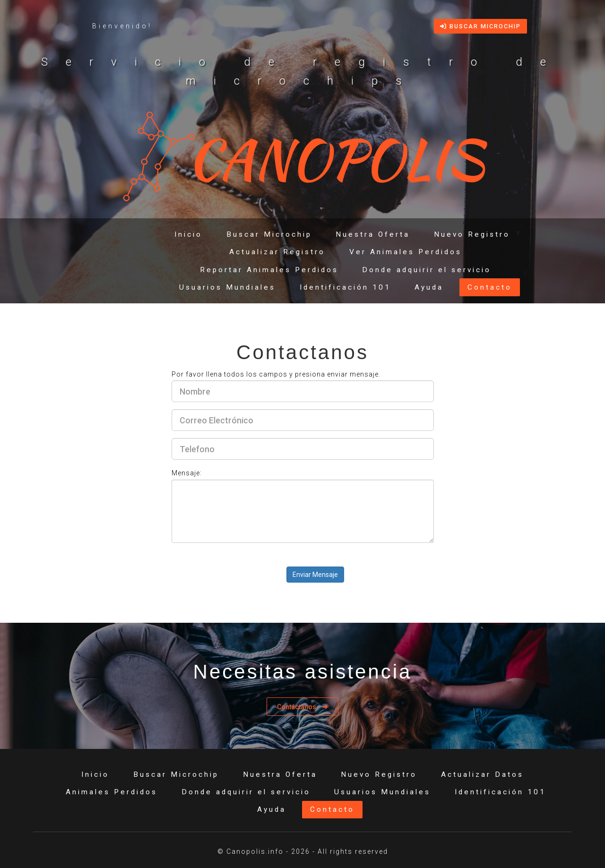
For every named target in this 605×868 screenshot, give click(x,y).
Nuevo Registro (472, 234)
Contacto (490, 287)
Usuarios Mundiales (227, 287)
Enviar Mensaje (315, 575)
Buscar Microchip (480, 26)
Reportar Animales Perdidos (269, 270)
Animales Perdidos (112, 792)
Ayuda (429, 287)
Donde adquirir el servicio (427, 270)
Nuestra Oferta (373, 234)
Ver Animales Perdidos (406, 252)
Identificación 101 (345, 287)
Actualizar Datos (482, 774)
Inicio (188, 234)
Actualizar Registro (277, 252)
